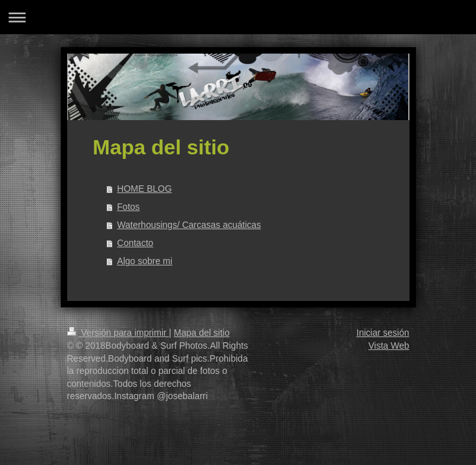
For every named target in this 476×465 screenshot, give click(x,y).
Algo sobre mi (145, 261)
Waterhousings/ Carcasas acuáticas (189, 225)
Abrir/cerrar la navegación (238, 17)
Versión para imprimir (118, 333)
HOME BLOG (144, 189)
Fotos (128, 207)
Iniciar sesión (383, 333)
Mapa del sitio (202, 333)
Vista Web (388, 346)
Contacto (135, 243)
